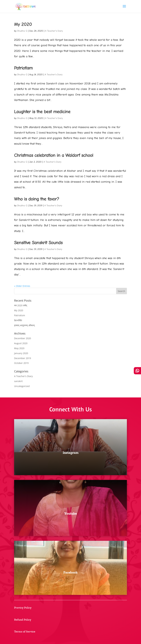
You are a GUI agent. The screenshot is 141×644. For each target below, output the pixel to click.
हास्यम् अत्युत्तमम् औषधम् (24, 325)
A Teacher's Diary (54, 31)
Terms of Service (25, 631)
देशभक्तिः (18, 320)
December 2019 (23, 358)
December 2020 (23, 338)
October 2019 (21, 363)
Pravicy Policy (23, 608)
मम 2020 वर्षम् (21, 305)
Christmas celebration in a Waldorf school (54, 155)
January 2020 (21, 353)
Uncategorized (22, 386)
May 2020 (19, 348)
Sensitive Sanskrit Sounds (38, 243)
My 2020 (23, 24)
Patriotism (23, 68)
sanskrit (18, 381)
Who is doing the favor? (37, 199)
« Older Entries (22, 286)
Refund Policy (23, 620)
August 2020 (21, 343)
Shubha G (22, 31)
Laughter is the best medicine (42, 112)
